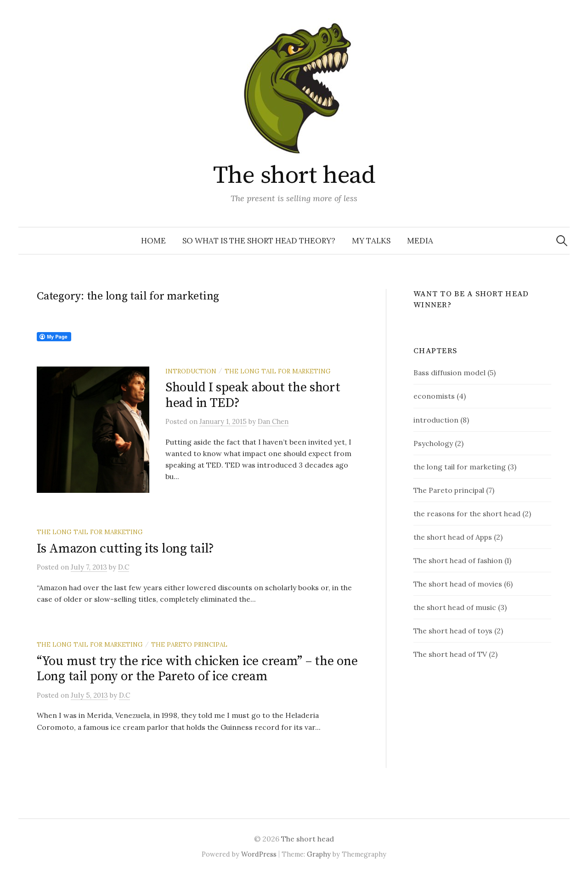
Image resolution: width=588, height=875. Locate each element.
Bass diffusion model (449, 373)
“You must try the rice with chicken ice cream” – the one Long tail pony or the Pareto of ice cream (197, 669)
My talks (371, 241)
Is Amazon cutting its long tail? (125, 549)
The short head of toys (453, 631)
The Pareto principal (189, 644)
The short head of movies (458, 584)
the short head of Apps (453, 537)
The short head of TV (450, 654)
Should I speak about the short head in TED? (253, 395)
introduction (191, 371)
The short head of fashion (458, 560)
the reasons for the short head (467, 514)
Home (153, 241)
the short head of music (455, 607)
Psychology (433, 443)
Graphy (319, 854)
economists (434, 396)
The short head (294, 175)
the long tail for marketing (278, 371)
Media (420, 241)
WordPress (259, 854)
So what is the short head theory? (259, 241)
